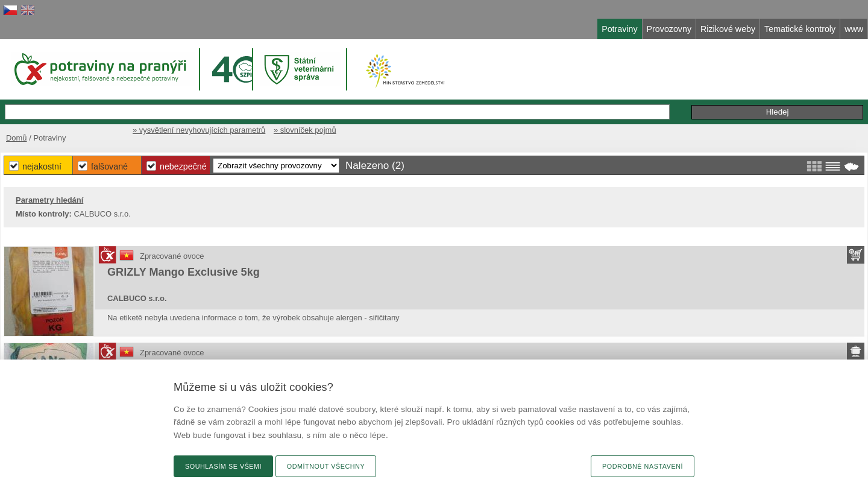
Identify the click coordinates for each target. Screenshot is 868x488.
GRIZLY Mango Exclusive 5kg (184, 272)
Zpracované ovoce (172, 256)
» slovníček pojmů (305, 130)
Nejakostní (42, 166)
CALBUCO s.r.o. (137, 298)
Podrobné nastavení (643, 466)
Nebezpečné (183, 166)
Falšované (109, 166)
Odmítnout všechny (326, 466)
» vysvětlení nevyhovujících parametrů (199, 130)
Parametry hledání (49, 200)
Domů (17, 138)
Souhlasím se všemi (223, 466)
